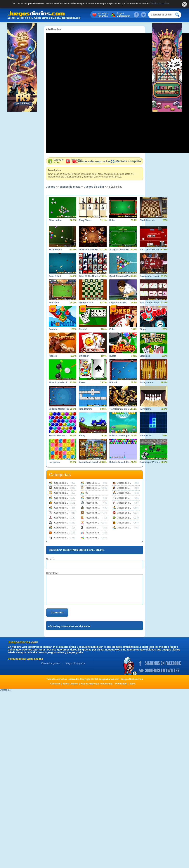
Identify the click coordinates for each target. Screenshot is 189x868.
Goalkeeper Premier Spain (151, 462)
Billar (112, 220)
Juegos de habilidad (95, 513)
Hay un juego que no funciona (97, 684)
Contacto (55, 684)
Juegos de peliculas (127, 508)
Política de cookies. (160, 4)
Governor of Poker (149, 276)
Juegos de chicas (94, 523)
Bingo (143, 329)
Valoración (59, 161)
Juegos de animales (64, 498)
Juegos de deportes (63, 533)
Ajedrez (53, 356)
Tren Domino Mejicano (151, 303)
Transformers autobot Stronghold (120, 409)
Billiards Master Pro (59, 409)
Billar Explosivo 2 (58, 382)
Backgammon (147, 382)
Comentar (57, 612)
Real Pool (54, 303)
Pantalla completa (125, 161)
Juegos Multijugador (75, 663)
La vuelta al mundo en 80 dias (90, 462)
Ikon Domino (86, 409)
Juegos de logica (94, 538)
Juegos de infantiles (95, 518)
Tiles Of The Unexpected (90, 276)
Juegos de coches (63, 523)
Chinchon (84, 356)
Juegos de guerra (94, 508)
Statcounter (6, 690)
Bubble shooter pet (119, 436)
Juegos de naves (126, 503)
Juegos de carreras (63, 508)
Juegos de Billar (94, 187)
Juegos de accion (62, 488)
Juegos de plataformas (128, 513)
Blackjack (145, 356)
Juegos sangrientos (127, 523)
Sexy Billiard (55, 250)
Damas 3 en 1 (86, 303)
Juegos (123, 15)
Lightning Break (118, 303)
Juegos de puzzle (126, 518)
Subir (132, 684)
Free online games (50, 663)
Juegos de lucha (125, 483)
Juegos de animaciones (65, 493)
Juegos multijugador (127, 493)
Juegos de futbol (94, 503)
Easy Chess (85, 220)
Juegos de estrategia (96, 488)
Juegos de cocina (62, 528)
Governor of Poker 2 (90, 250)
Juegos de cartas (62, 513)
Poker (112, 329)
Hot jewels (54, 462)
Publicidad (121, 684)
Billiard (113, 382)
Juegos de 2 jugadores (65, 483)
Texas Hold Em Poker (151, 250)
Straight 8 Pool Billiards (120, 250)
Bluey (82, 436)
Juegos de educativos (96, 483)
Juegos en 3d (92, 533)
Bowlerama (145, 409)
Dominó (83, 329)
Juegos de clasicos (63, 518)
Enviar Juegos (70, 684)
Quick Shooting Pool (120, 276)
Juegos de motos (126, 488)
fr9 (87, 493)
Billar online (55, 220)
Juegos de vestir (125, 528)
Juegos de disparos (63, 538)
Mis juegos (103, 15)
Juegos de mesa (70, 187)
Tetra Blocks (146, 436)
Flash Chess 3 (147, 220)
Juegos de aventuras (64, 503)
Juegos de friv (92, 498)
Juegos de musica (126, 498)
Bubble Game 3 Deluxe (120, 462)
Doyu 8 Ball (55, 276)
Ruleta (113, 356)
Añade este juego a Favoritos (96, 161)
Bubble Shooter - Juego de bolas (60, 436)
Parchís (53, 329)
